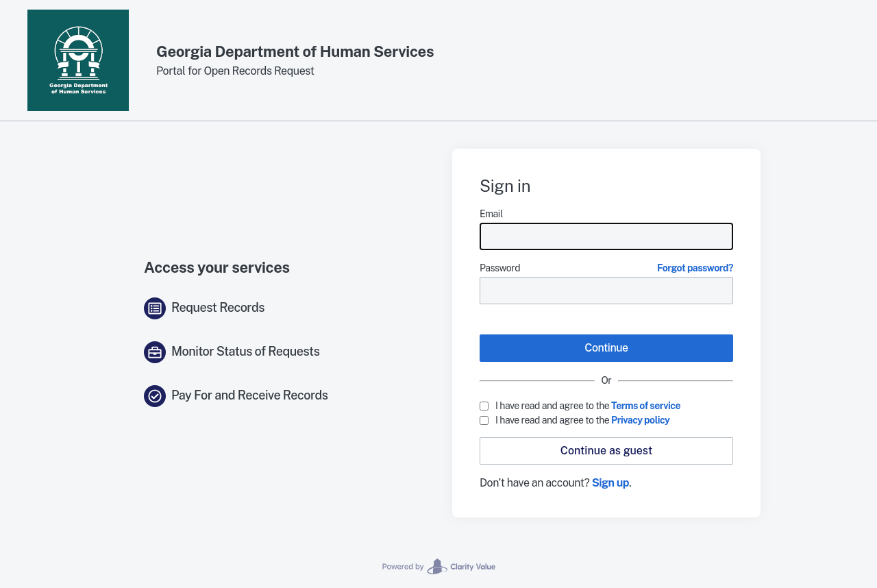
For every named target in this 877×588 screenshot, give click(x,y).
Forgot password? (695, 268)
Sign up (610, 483)
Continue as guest (606, 451)
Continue (606, 348)
